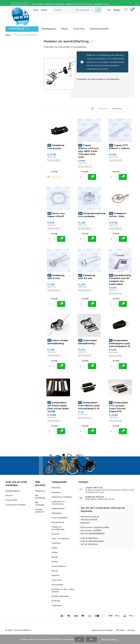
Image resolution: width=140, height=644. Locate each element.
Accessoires (57, 584)
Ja (80, 639)
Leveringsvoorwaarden (99, 33)
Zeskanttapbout (59, 570)
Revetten (55, 579)
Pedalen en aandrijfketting (58, 532)
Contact (44, 12)
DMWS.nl (27, 634)
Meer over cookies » (110, 639)
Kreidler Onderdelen (60, 600)
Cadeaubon (57, 609)
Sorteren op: (103, 112)
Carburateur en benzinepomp (58, 507)
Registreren (40, 495)
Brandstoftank (58, 526)
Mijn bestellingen (40, 501)
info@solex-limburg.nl (95, 501)
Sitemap (131, 634)
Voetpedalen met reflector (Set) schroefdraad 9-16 (89, 409)
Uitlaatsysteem (58, 512)
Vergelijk (53, 176)
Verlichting (56, 547)
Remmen (56, 538)
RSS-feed (120, 634)
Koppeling (56, 496)
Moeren (55, 575)
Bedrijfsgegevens (49, 33)
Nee (91, 639)
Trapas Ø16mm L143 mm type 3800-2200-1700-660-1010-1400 (88, 155)
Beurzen (65, 33)
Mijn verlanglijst (40, 508)
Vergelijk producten (40, 515)
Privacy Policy (79, 33)
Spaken (55, 565)
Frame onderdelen (60, 522)
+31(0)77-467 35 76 (94, 492)
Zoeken (98, 12)
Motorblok (56, 492)
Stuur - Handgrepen (60, 542)
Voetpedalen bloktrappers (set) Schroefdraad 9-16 (120, 347)
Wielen (55, 556)
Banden (55, 561)
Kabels (54, 552)
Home (36, 12)
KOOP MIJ (56, 605)
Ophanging (57, 517)
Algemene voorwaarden (102, 634)
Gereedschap (57, 589)
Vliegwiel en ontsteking (62, 501)
